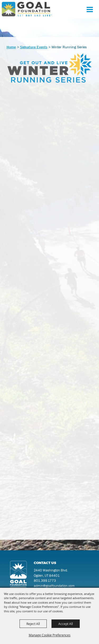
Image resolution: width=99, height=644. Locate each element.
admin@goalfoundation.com (54, 586)
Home (11, 47)
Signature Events (34, 47)
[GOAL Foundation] (27, 9)
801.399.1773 (45, 581)
